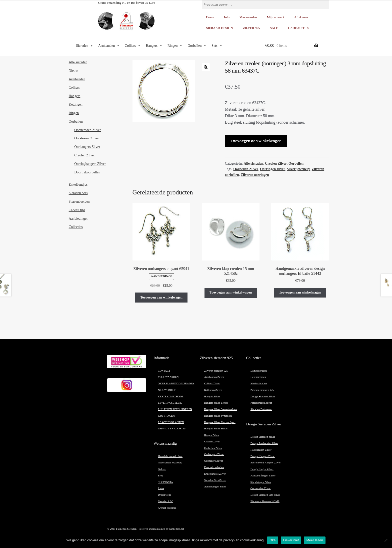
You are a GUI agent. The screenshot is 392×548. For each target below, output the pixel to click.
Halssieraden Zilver (261, 450)
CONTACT (164, 371)
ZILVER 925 (251, 28)
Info (227, 17)
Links (161, 488)
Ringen (175, 46)
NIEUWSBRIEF (167, 390)
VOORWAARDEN (168, 377)
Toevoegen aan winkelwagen (256, 141)
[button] (206, 67)
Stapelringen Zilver (261, 482)
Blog (161, 476)
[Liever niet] (386, 540)
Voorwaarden (248, 17)
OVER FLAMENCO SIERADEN (176, 383)
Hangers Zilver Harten (216, 429)
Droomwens (164, 495)
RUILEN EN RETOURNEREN (175, 409)
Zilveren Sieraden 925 (216, 371)
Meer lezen (315, 540)
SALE (274, 28)
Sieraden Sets (78, 193)
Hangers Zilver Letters (216, 403)
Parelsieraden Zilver (261, 403)
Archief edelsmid (167, 508)
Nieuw (73, 71)
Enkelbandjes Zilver (215, 474)
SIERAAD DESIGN (219, 28)
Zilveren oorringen (255, 175)
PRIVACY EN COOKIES (172, 429)
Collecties (76, 227)
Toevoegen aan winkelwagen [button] (161, 297)
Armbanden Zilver (214, 377)
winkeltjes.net (176, 529)
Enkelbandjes (78, 185)
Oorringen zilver (272, 169)
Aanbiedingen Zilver (215, 487)
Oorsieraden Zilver (87, 130)
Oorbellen (197, 46)
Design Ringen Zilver (262, 469)
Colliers (133, 46)
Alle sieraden (253, 164)
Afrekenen (301, 17)
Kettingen (76, 104)
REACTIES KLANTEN (171, 422)
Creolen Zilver (276, 164)
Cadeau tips (77, 210)
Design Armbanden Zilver (264, 443)
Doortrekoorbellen (87, 172)
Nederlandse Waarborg (170, 463)
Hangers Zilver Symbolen (218, 416)
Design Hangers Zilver (263, 456)
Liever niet (291, 540)
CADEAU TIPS (299, 28)
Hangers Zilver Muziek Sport (220, 422)
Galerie (162, 469)
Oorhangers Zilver (87, 147)
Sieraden (85, 46)
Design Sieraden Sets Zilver (265, 495)
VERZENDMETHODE (171, 396)
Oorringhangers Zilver (90, 164)
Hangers (154, 46)
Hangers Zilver (212, 396)
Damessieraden (259, 371)
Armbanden (109, 46)
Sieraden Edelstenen (261, 409)
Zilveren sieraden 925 (262, 390)
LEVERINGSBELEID (170, 403)
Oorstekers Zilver (86, 138)
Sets (217, 46)
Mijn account (276, 17)
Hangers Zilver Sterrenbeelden (221, 409)
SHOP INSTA (165, 482)
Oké (273, 540)
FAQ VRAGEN (166, 416)
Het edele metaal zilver (170, 456)
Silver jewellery (298, 169)
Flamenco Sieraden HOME (265, 501)
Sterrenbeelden (79, 202)
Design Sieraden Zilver (263, 396)
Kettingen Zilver (213, 390)
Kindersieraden (259, 383)
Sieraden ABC (166, 501)
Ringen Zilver (212, 435)
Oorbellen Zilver (246, 169)
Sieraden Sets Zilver (215, 480)
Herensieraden (258, 377)
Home (210, 17)
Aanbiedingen (79, 219)
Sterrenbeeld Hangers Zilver (266, 463)
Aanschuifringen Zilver (263, 476)
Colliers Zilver (212, 383)
